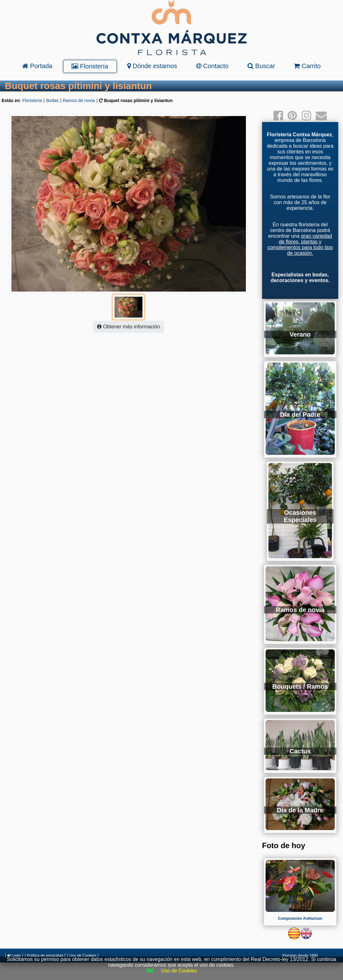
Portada (37, 66)
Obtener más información (129, 327)
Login (14, 956)
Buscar (261, 66)
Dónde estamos (152, 66)
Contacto (212, 66)
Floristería (90, 66)
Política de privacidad (45, 956)
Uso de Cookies (83, 956)
